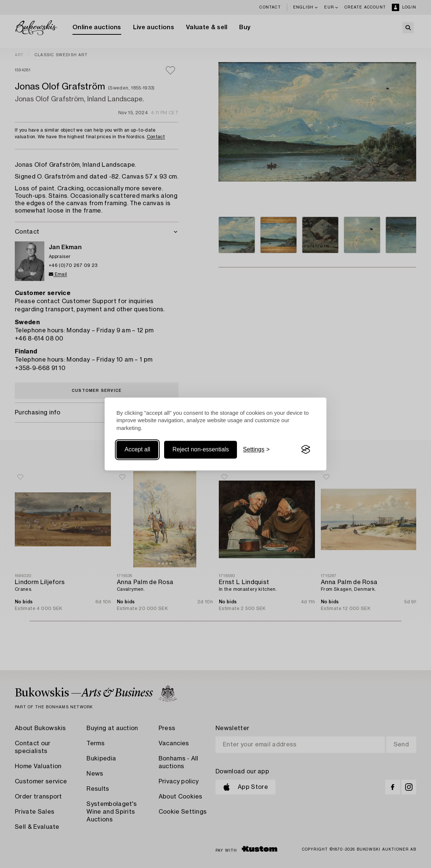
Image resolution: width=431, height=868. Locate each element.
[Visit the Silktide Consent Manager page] (306, 450)
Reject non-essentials (201, 449)
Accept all (137, 449)
